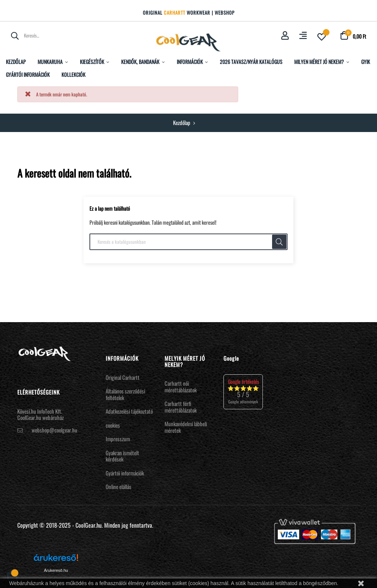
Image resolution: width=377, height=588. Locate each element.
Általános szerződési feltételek (125, 394)
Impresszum (118, 439)
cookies (113, 425)
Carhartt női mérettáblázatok (181, 386)
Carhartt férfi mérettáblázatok (181, 407)
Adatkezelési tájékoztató (129, 411)
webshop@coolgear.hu (54, 430)
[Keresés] (188, 242)
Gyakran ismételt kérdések (122, 456)
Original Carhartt (123, 377)
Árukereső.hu (56, 570)
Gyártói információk (125, 473)
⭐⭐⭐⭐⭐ (243, 391)
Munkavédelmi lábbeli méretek (186, 427)
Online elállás (119, 487)
